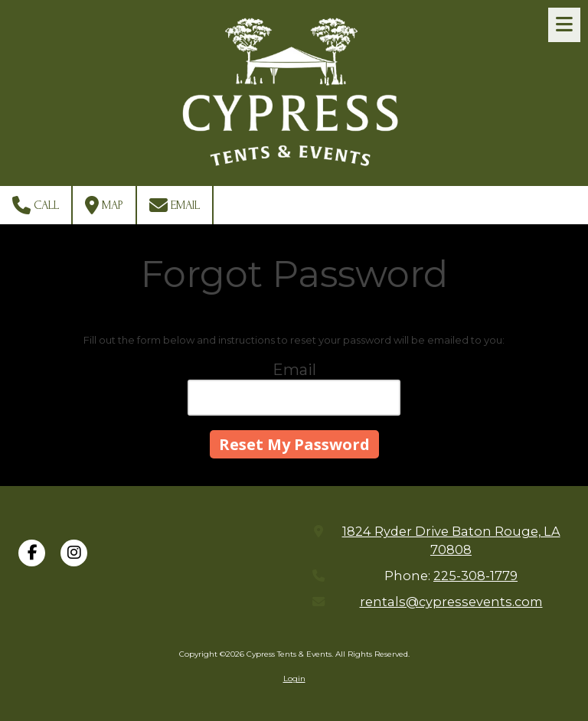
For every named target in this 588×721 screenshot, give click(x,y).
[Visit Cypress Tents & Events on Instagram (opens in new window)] (74, 553)
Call (36, 205)
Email (175, 205)
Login (294, 679)
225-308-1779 (475, 576)
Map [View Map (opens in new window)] (104, 205)
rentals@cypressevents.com (451, 602)
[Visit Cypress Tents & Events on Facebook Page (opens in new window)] (32, 553)
